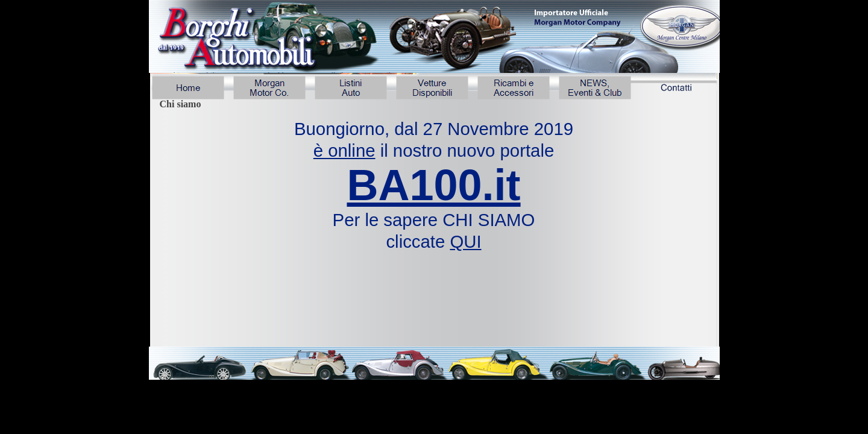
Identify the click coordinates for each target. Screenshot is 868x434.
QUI (465, 241)
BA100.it (433, 185)
